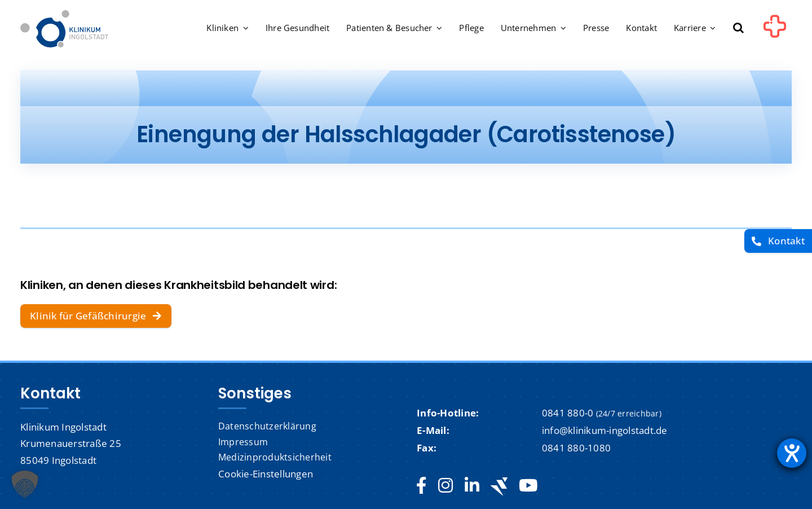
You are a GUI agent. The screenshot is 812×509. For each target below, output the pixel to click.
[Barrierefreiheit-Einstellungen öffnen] (792, 453)
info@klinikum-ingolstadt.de (605, 430)
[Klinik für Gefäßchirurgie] (96, 316)
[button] (738, 29)
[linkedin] (472, 486)
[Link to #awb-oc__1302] (775, 30)
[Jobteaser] (499, 486)
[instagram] (445, 486)
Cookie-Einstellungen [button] (266, 474)
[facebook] (422, 486)
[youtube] (528, 486)
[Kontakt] (778, 241)
